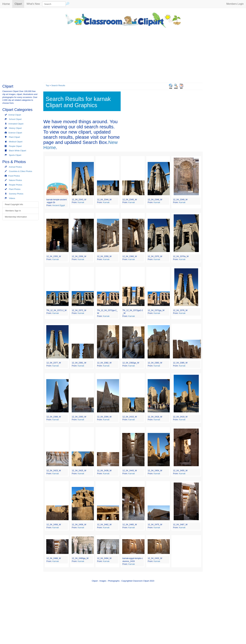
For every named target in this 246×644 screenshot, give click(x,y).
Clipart (19, 4)
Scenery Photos (16, 194)
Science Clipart (15, 133)
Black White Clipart (18, 151)
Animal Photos (15, 167)
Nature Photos (15, 180)
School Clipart (15, 119)
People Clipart (15, 146)
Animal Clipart (15, 115)
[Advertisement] (123, 54)
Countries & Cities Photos (21, 171)
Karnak (81, 202)
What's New (33, 4)
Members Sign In (13, 211)
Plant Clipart (15, 137)
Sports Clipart (15, 155)
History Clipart (15, 128)
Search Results (58, 85)
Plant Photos (15, 189)
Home (6, 4)
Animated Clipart (16, 124)
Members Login (235, 4)
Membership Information (16, 217)
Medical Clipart (16, 142)
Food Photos (14, 176)
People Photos (16, 185)
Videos (12, 198)
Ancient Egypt (59, 205)
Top (47, 85)
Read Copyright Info (14, 204)
